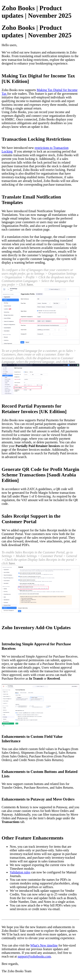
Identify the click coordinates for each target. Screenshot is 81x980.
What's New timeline (44, 945)
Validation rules (20, 872)
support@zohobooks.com (34, 956)
